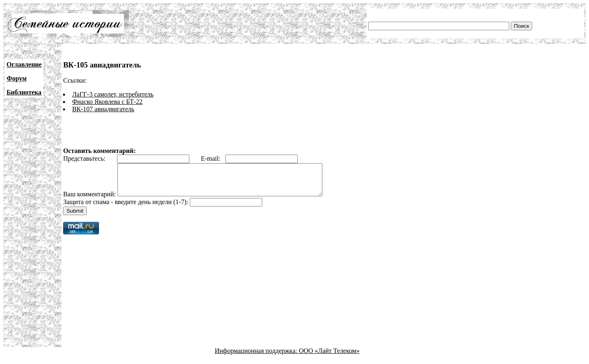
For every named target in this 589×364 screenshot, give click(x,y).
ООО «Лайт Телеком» (329, 357)
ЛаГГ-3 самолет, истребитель (113, 94)
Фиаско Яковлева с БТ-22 (107, 102)
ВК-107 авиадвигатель (103, 109)
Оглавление (24, 64)
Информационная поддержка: (257, 357)
